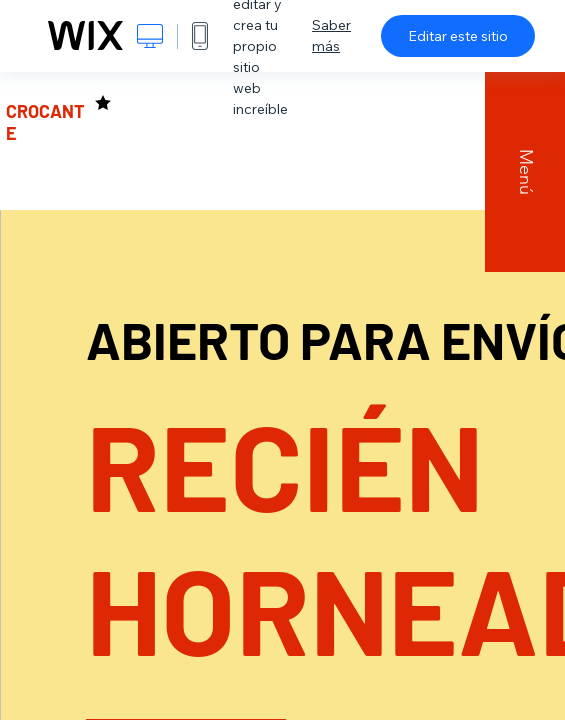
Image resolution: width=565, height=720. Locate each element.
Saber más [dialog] (331, 35)
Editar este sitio (458, 36)
